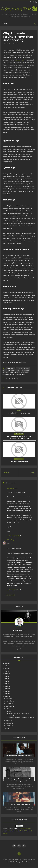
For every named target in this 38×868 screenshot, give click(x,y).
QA (12, 372)
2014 (6, 686)
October (9, 704)
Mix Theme (27, 862)
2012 (6, 691)
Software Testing (9, 374)
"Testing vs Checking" (23, 368)
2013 (6, 689)
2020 (6, 671)
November (9, 701)
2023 (6, 663)
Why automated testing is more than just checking (20, 717)
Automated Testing (14, 370)
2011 (6, 694)
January (9, 726)
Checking (6, 372)
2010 (6, 696)
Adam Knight (11, 540)
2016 (6, 681)
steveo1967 (11, 488)
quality (18, 372)
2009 (6, 729)
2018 (6, 676)
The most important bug (19, 462)
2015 (6, 684)
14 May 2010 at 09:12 (13, 590)
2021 (6, 669)
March (8, 721)
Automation (26, 370)
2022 (6, 666)
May (8, 711)
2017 (6, 679)
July (8, 709)
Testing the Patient (20, 60)
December (9, 699)
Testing (19, 374)
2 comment (17, 44)
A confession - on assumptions (19, 413)
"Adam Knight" (10, 368)
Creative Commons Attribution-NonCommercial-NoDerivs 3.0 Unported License (17, 831)
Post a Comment (10, 595)
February (9, 723)
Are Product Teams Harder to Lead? (19, 804)
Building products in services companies (19, 756)
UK (24, 374)
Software (25, 372)
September (10, 706)
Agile (5, 370)
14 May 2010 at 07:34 (13, 536)
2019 (6, 674)
